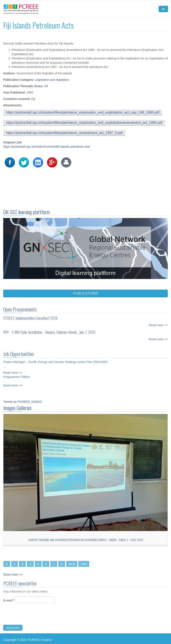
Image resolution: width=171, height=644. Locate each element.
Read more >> (158, 323)
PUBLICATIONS (85, 293)
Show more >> (13, 575)
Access (47, 640)
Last (84, 564)
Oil (46, 86)
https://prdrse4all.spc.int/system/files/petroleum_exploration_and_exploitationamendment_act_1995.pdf (84, 123)
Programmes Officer (17, 375)
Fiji (33, 99)
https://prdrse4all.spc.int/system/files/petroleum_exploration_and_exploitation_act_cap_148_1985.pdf (83, 112)
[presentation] (36, 618)
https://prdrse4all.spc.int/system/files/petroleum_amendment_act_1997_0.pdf (64, 133)
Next (72, 564)
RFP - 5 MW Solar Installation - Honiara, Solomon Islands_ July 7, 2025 (49, 330)
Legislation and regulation (52, 80)
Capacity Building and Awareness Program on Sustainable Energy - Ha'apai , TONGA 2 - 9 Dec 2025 (86, 540)
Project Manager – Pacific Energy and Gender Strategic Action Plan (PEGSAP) (55, 360)
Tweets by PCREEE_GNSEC (23, 402)
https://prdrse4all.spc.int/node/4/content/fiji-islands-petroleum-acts (47, 147)
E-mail (9, 602)
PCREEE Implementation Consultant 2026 (30, 316)
